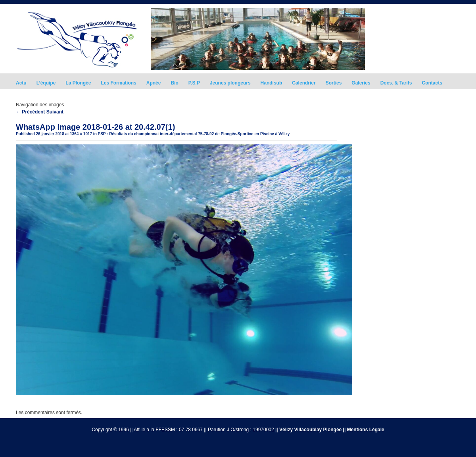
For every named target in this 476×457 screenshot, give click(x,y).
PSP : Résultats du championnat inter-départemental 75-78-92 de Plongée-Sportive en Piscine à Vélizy (194, 134)
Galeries (361, 83)
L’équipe (46, 83)
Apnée (154, 83)
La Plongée (78, 83)
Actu (21, 83)
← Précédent (30, 112)
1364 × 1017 (81, 134)
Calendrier (304, 83)
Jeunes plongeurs (230, 83)
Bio (174, 83)
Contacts (432, 83)
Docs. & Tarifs (396, 83)
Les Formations (118, 83)
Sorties (334, 83)
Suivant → (58, 112)
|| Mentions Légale (364, 430)
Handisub (272, 83)
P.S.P (194, 83)
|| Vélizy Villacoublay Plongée (308, 430)
